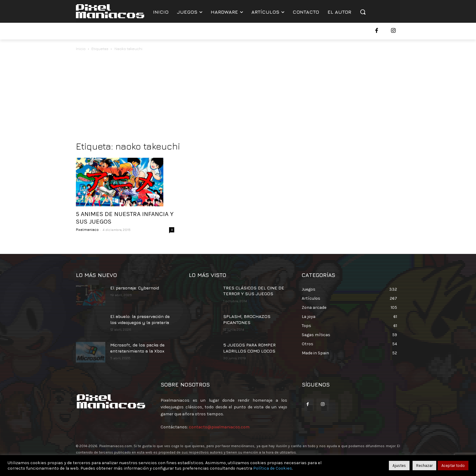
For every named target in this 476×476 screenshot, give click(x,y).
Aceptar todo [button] (453, 466)
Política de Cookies (273, 468)
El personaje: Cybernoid (135, 288)
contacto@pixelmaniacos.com (219, 427)
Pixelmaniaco (87, 230)
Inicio (81, 49)
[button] (363, 12)
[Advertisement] (238, 98)
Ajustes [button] (399, 466)
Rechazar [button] (424, 466)
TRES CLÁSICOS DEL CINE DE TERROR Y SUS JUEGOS (254, 291)
